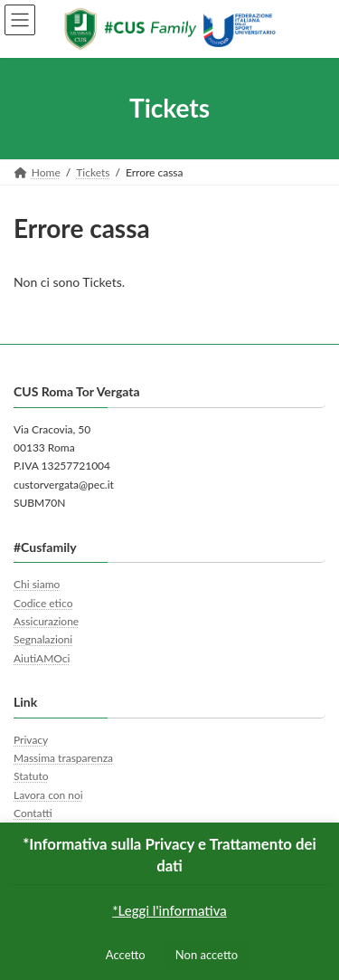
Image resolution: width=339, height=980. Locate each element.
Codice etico (43, 603)
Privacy (31, 740)
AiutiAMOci (42, 658)
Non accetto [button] (207, 955)
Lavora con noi (48, 795)
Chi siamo (37, 584)
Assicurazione (46, 621)
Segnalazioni (43, 639)
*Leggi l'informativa (169, 910)
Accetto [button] (126, 955)
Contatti (33, 813)
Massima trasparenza (63, 758)
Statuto (31, 776)
